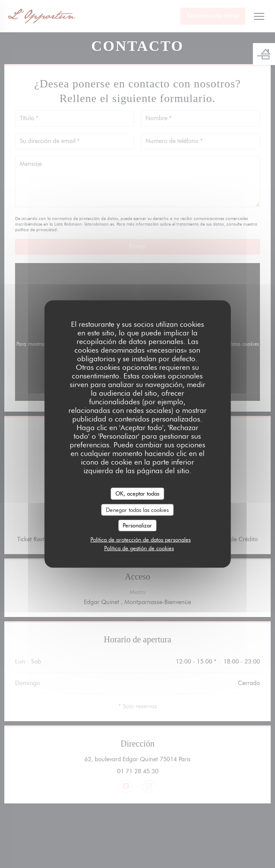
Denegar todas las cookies (137, 509)
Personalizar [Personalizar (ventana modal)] (137, 525)
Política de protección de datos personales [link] (141, 539)
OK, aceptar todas (137, 493)
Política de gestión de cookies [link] (139, 548)
